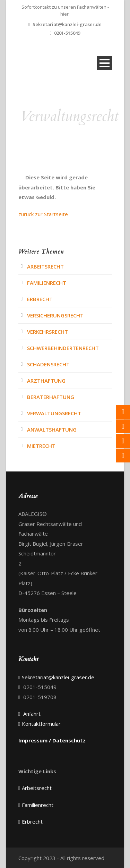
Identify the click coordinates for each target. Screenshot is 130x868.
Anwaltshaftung (52, 429)
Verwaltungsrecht (54, 413)
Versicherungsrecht (55, 315)
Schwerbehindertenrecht (63, 348)
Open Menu (105, 63)
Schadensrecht (48, 364)
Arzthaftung (46, 381)
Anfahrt (32, 714)
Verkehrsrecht (47, 332)
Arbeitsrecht (45, 266)
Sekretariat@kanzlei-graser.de (67, 24)
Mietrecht (41, 446)
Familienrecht (47, 283)
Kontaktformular (41, 724)
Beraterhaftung (51, 397)
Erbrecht (40, 299)
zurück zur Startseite (43, 214)
